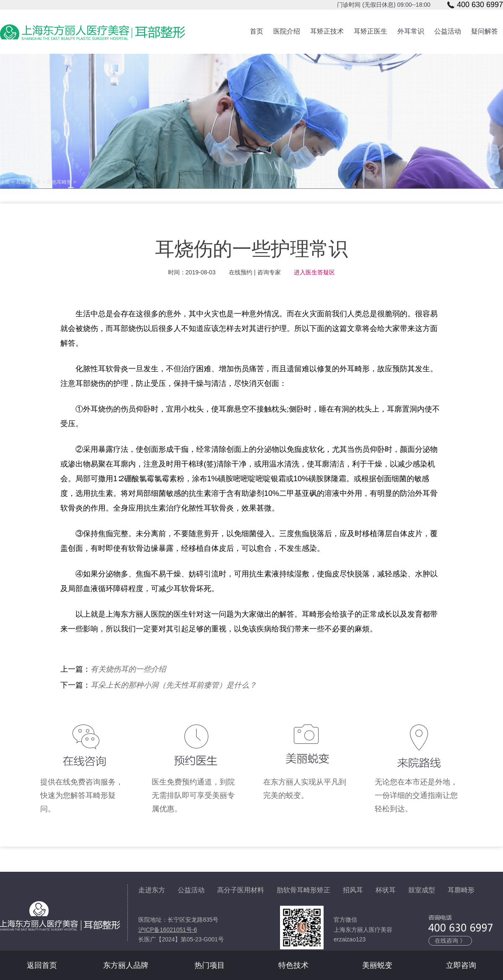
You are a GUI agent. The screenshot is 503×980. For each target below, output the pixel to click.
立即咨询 (461, 965)
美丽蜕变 (377, 965)
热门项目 (210, 965)
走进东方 (152, 890)
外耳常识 (411, 31)
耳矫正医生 (371, 31)
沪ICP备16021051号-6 (168, 930)
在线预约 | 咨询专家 (255, 272)
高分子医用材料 (241, 890)
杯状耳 (386, 890)
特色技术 (293, 965)
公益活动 (448, 31)
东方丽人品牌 (126, 965)
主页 (5, 182)
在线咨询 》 (450, 941)
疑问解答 (485, 31)
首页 (257, 31)
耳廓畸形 (461, 890)
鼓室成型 (422, 890)
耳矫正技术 (327, 31)
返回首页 (42, 965)
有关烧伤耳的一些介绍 (128, 669)
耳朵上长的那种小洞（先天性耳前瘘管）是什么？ (174, 685)
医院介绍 (287, 31)
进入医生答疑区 (314, 272)
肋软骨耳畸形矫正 (303, 890)
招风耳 (353, 890)
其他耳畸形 (59, 182)
